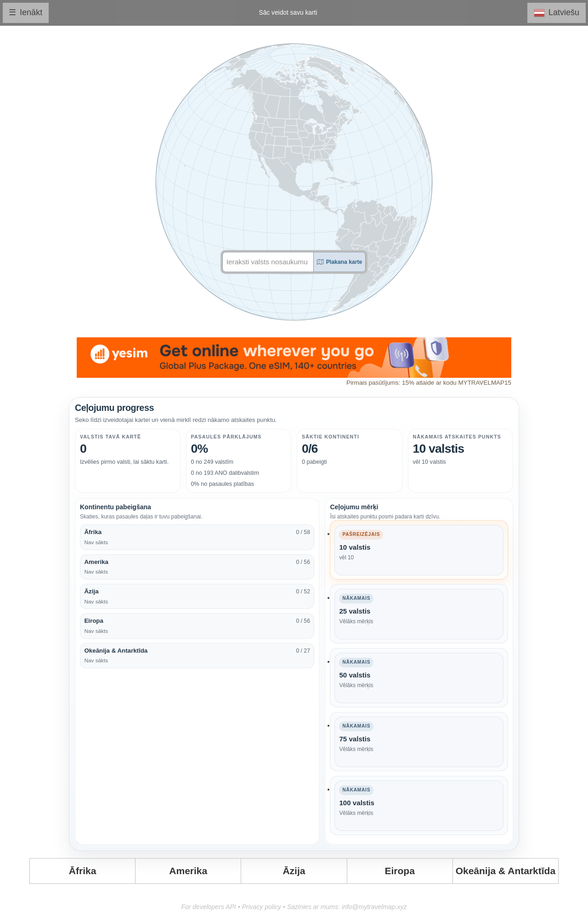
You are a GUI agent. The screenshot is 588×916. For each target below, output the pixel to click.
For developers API (208, 907)
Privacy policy (261, 907)
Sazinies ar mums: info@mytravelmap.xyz (347, 907)
